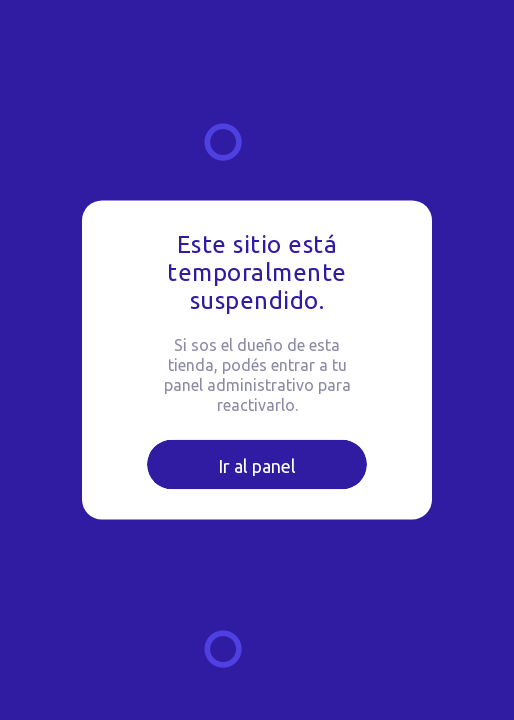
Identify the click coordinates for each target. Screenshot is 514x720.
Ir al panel (257, 466)
